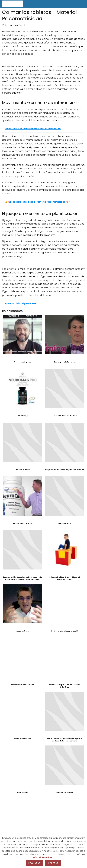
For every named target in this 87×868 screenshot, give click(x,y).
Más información (42, 857)
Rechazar (34, 863)
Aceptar (53, 863)
